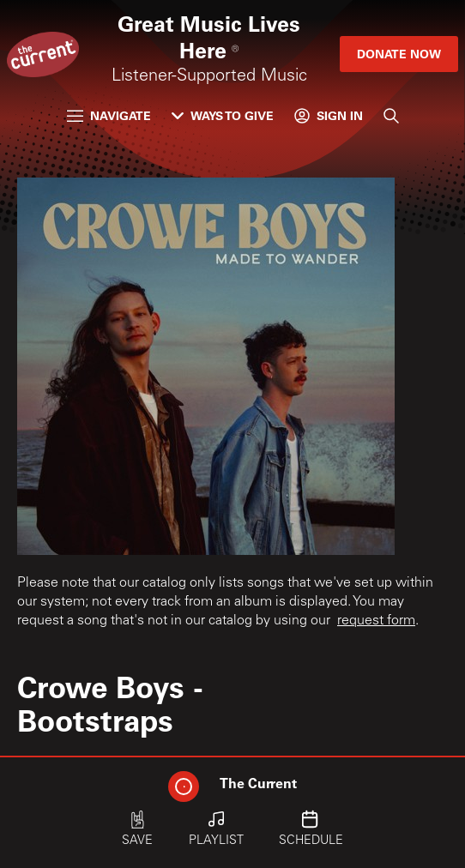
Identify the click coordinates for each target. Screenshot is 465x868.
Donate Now (399, 54)
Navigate (109, 115)
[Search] (391, 116)
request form (376, 621)
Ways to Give (223, 115)
